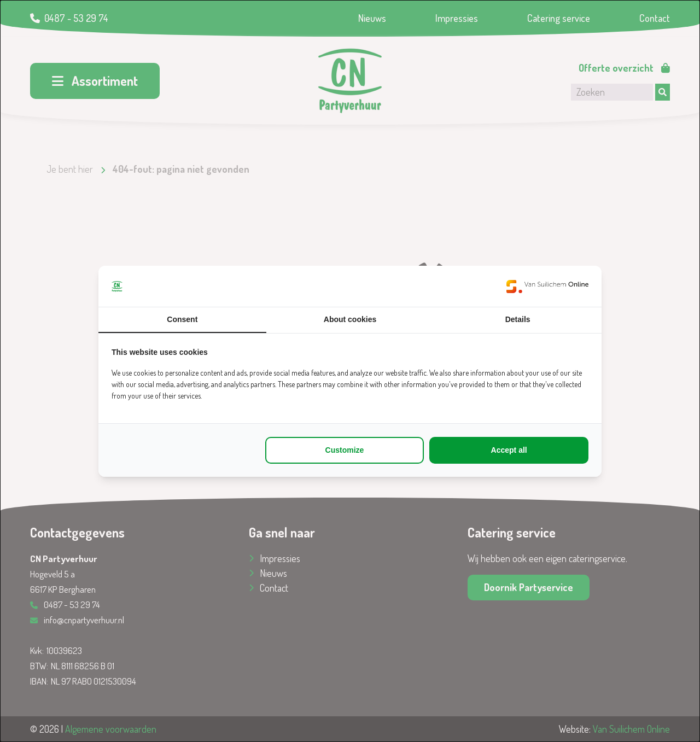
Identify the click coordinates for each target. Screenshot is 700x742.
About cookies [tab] (350, 319)
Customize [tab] (345, 450)
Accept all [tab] (509, 450)
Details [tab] (518, 319)
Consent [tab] (182, 319)
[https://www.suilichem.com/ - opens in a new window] (547, 286)
